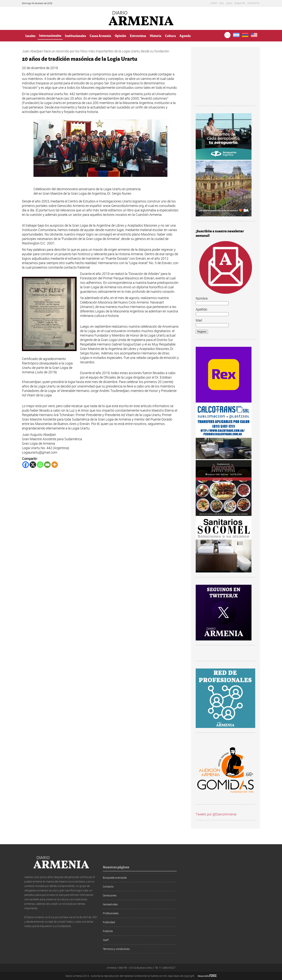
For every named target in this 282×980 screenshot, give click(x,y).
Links (229, 3)
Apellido (201, 309)
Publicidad (109, 922)
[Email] (47, 465)
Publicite (240, 3)
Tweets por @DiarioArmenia (216, 814)
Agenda (185, 36)
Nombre (202, 298)
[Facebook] (26, 465)
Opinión (120, 36)
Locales (30, 36)
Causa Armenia (100, 36)
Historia (156, 36)
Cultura (170, 36)
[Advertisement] (225, 79)
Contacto (253, 3)
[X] (33, 465)
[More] (55, 465)
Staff (214, 3)
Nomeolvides (110, 904)
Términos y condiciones (116, 949)
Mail (199, 320)
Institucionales (75, 36)
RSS (222, 3)
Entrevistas (138, 36)
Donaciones (110, 895)
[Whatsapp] (40, 465)
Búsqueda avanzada (115, 878)
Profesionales (111, 913)
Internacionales (50, 35)
